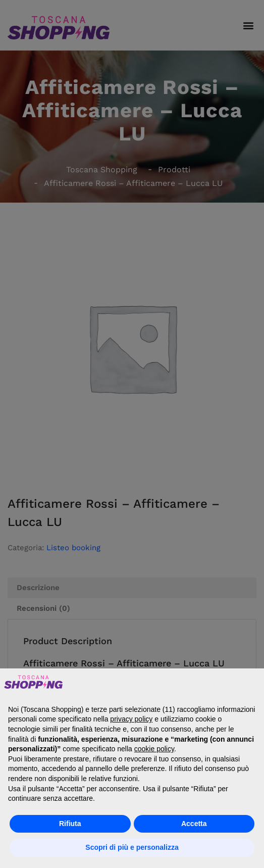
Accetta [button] (194, 824)
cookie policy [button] (154, 749)
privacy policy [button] (131, 719)
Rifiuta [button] (70, 824)
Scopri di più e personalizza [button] (132, 847)
